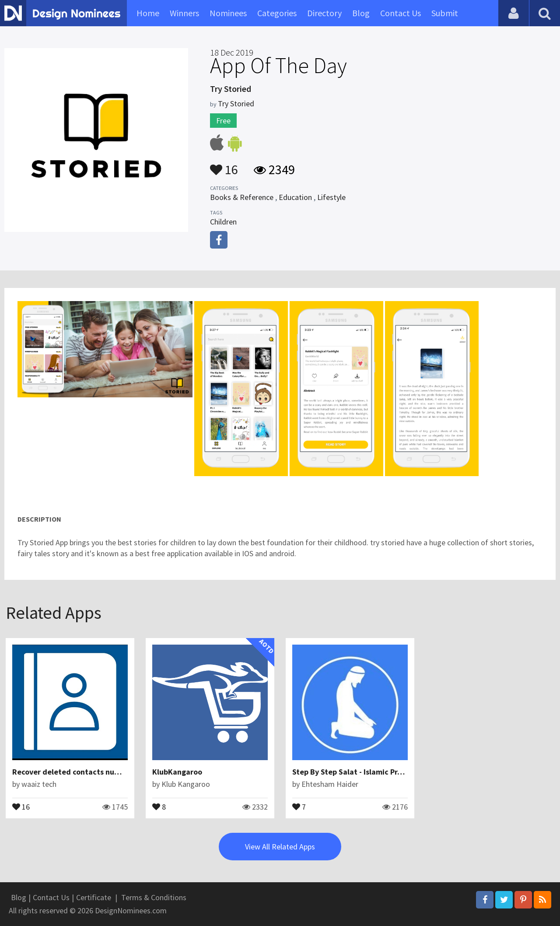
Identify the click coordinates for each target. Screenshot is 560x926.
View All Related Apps (280, 847)
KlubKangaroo (177, 772)
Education (295, 197)
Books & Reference (242, 197)
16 (224, 165)
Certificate (94, 897)
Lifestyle (331, 197)
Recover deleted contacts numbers (74, 772)
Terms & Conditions (154, 897)
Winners (184, 13)
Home (148, 13)
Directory (324, 13)
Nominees (228, 13)
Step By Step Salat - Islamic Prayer (353, 772)
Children (223, 222)
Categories (277, 13)
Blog (361, 13)
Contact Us (401, 13)
